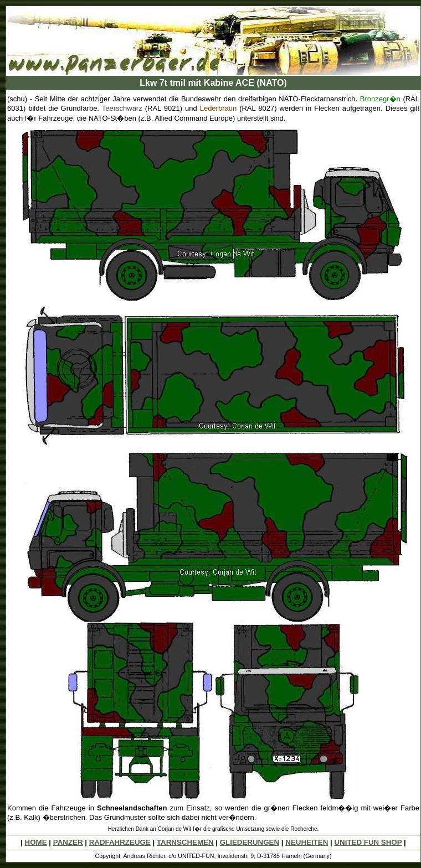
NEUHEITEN (307, 842)
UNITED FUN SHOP (368, 842)
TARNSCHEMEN (185, 842)
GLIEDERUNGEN (250, 842)
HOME (36, 842)
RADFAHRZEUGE (120, 842)
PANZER (68, 842)
